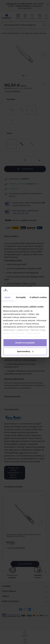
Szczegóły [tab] (21, 297)
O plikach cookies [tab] (38, 297)
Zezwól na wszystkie (25, 343)
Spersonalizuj (25, 351)
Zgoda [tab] (7, 297)
